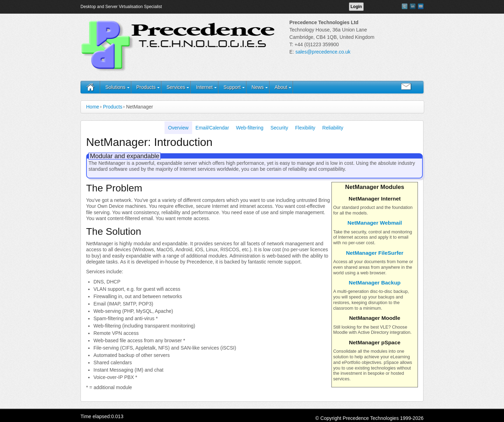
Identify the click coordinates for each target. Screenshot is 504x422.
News (258, 87)
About (281, 87)
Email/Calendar (212, 128)
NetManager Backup (375, 283)
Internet (204, 87)
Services (176, 87)
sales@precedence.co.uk (323, 52)
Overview (178, 128)
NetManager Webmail (375, 223)
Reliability (333, 128)
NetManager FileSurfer (374, 253)
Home (93, 107)
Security (279, 128)
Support (232, 87)
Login (356, 7)
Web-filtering (250, 128)
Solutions (115, 87)
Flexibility (305, 128)
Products (146, 87)
